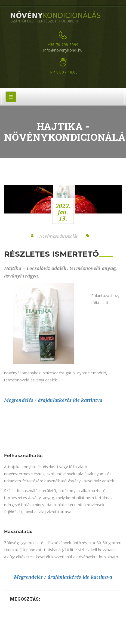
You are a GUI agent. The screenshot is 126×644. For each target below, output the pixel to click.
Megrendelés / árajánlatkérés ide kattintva (53, 400)
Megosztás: (25, 599)
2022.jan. (63, 212)
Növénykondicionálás (59, 236)
